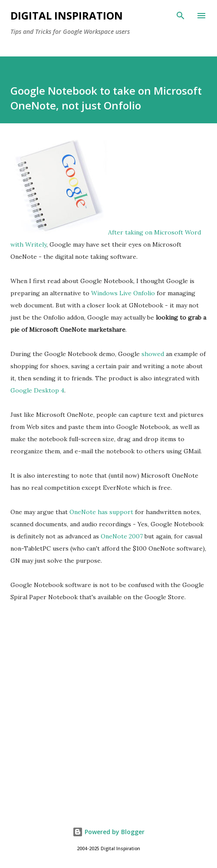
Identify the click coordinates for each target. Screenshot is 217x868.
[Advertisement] (108, 729)
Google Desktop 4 (37, 390)
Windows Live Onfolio (123, 293)
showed (153, 354)
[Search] (181, 16)
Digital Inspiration (67, 15)
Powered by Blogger (108, 832)
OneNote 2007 (122, 536)
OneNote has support (101, 512)
